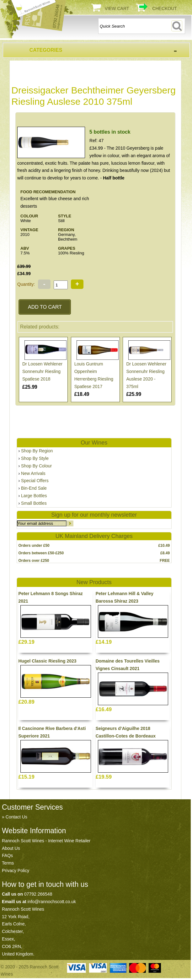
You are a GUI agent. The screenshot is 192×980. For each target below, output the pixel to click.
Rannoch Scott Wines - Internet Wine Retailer (46, 841)
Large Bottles (34, 496)
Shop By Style (35, 458)
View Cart (117, 8)
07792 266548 (38, 894)
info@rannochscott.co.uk (52, 902)
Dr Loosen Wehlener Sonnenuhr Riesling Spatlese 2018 (42, 371)
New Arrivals (33, 473)
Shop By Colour (36, 466)
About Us (11, 848)
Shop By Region (37, 451)
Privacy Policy (16, 871)
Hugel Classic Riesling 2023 (47, 661)
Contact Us (16, 817)
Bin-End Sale (34, 488)
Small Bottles (34, 503)
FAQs (7, 855)
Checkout (165, 8)
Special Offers (35, 481)
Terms (8, 863)
